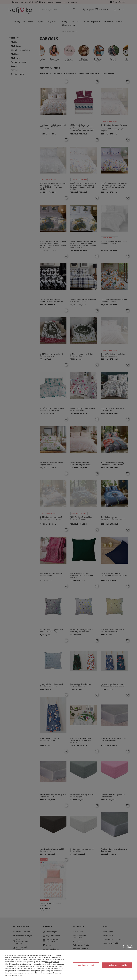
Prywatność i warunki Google (15, 966)
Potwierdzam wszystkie (117, 965)
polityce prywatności (52, 962)
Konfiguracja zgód (86, 965)
